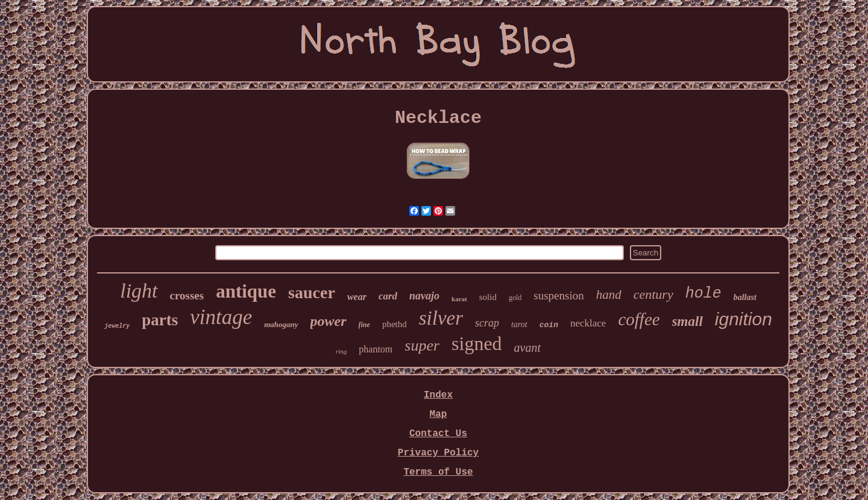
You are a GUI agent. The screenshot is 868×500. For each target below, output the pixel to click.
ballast (745, 297)
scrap (487, 323)
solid (488, 297)
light (139, 291)
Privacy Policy (438, 453)
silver (441, 318)
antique (246, 291)
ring (341, 351)
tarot (519, 324)
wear (357, 297)
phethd (395, 324)
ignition (744, 319)
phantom (376, 349)
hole (703, 294)
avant (527, 348)
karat (459, 299)
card (388, 296)
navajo (424, 296)
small (687, 321)
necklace (588, 323)
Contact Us (438, 434)
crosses (187, 295)
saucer (312, 292)
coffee (639, 319)
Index (438, 395)
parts (160, 320)
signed (477, 343)
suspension (558, 295)
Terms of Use (438, 472)
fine (364, 325)
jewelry (117, 326)
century (653, 294)
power (329, 321)
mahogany (281, 324)
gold (515, 298)
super (422, 345)
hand (609, 295)
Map (439, 414)
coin (549, 325)
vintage (221, 317)
